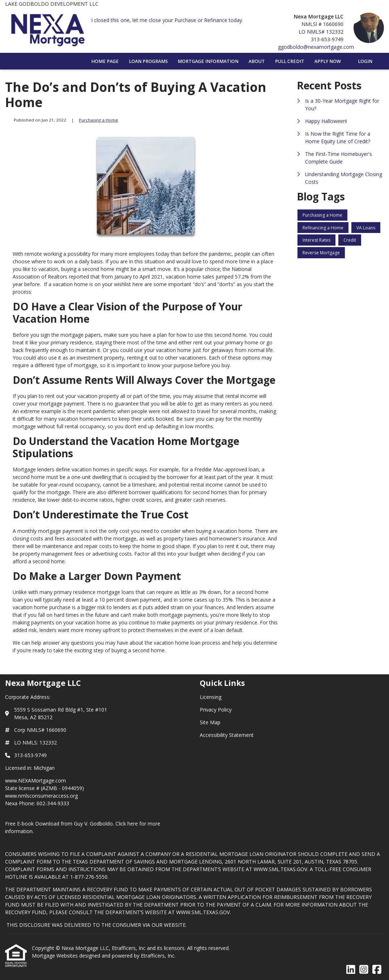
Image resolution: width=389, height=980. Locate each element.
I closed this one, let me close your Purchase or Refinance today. (167, 20)
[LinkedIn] (351, 970)
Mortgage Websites (56, 956)
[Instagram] (364, 970)
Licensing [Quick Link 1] (211, 697)
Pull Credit (290, 61)
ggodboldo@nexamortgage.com (316, 47)
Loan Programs (148, 61)
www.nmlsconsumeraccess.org (41, 796)
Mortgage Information (208, 61)
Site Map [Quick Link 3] (210, 722)
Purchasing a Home (98, 120)
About (257, 61)
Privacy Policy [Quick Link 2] (216, 710)
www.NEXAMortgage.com (35, 780)
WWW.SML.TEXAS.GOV (280, 869)
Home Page (105, 61)
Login (365, 61)
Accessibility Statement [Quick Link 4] (227, 735)
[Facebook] (377, 970)
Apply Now (328, 61)
